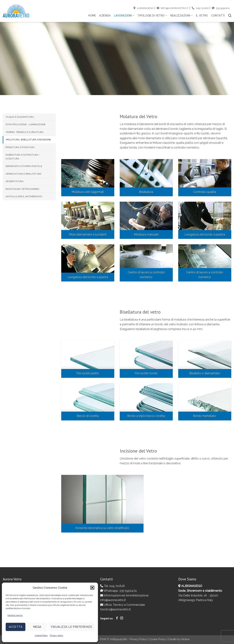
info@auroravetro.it (173, 8)
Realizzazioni (182, 15)
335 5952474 (221, 8)
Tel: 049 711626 (113, 586)
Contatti (218, 15)
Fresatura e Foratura (20, 147)
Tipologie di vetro (152, 15)
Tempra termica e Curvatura (25, 132)
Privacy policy (56, 635)
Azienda (105, 15)
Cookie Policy (41, 635)
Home (92, 15)
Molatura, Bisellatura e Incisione (28, 140)
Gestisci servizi (15, 615)
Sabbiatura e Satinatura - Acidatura (23, 157)
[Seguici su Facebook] (117, 618)
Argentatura (15, 181)
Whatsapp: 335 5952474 (118, 591)
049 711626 (200, 8)
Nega (37, 627)
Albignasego (144, 8)
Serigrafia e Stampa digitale (24, 166)
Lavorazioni (124, 15)
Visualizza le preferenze (71, 627)
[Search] (230, 16)
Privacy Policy (138, 639)
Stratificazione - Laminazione (25, 124)
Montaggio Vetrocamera (22, 189)
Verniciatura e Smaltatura (23, 174)
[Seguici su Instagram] (122, 618)
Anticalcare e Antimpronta (24, 196)
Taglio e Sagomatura (20, 117)
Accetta (16, 627)
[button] (92, 588)
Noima (185, 639)
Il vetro (202, 15)
